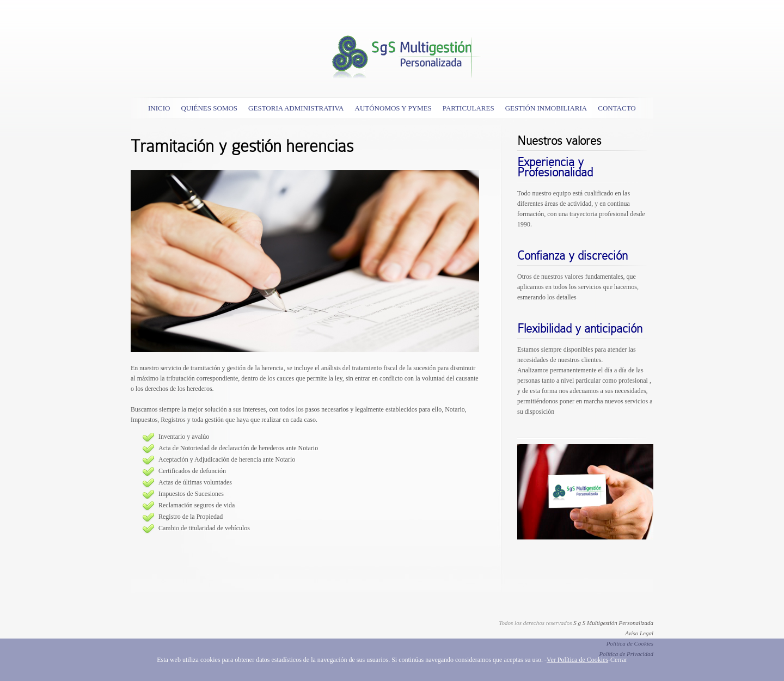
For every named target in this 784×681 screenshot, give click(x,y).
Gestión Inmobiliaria (546, 108)
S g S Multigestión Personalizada (613, 623)
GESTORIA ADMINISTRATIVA (296, 108)
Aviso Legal (639, 633)
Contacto (617, 108)
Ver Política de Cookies (577, 660)
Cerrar (619, 660)
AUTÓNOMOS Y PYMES (393, 108)
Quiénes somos (209, 108)
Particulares (468, 108)
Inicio (159, 108)
